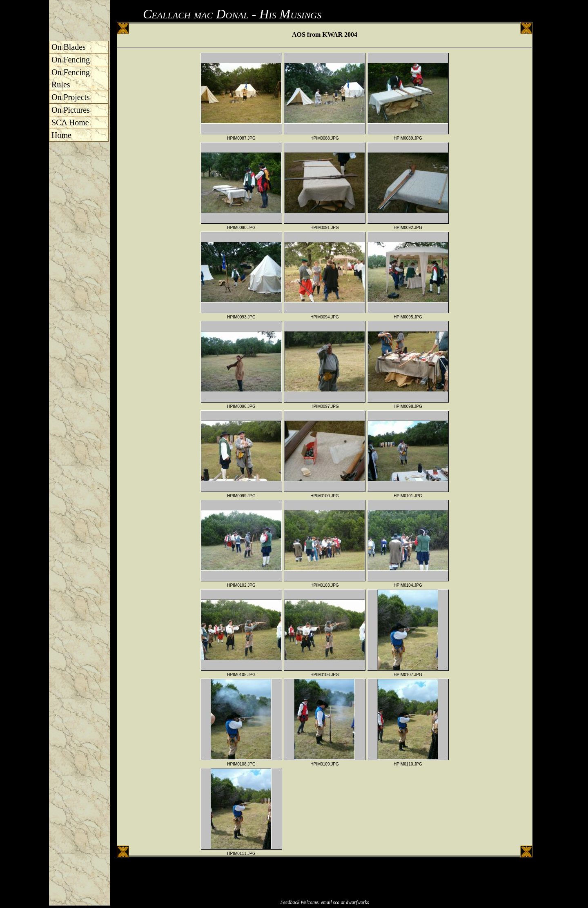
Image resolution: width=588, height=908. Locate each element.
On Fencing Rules (71, 78)
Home (61, 135)
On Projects (71, 97)
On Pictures (71, 110)
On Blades (69, 47)
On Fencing (71, 60)
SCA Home (70, 122)
